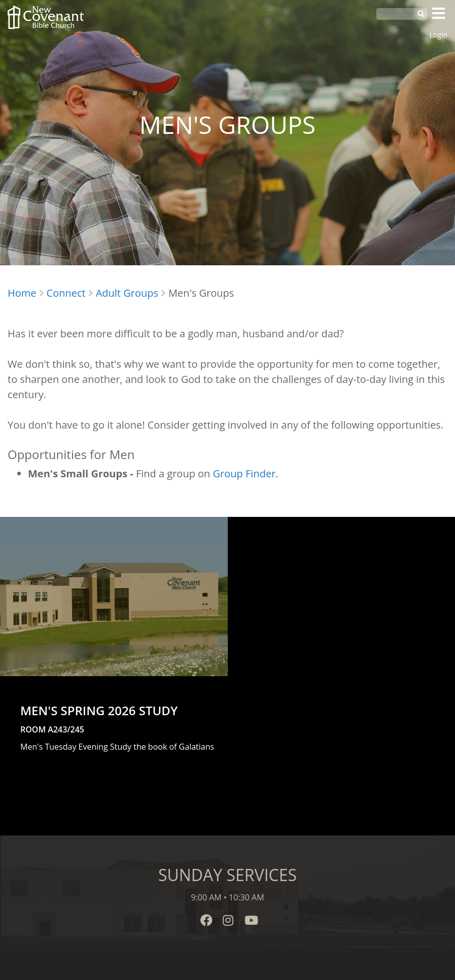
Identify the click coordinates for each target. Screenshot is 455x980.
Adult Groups (127, 293)
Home (22, 293)
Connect (66, 293)
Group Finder (244, 474)
